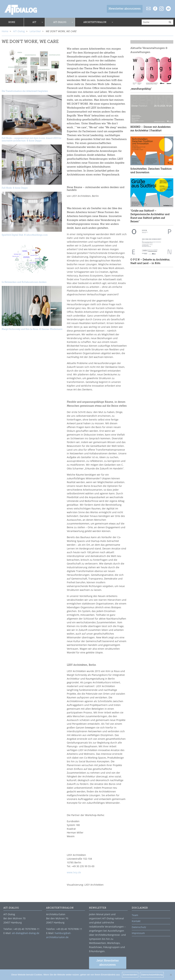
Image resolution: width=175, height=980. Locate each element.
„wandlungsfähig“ (141, 89)
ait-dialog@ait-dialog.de (26, 933)
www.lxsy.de (74, 872)
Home (5, 31)
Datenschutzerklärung (152, 975)
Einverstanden (130, 975)
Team (135, 915)
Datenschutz (139, 927)
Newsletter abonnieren (125, 9)
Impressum (138, 933)
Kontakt (136, 921)
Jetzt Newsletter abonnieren (108, 963)
